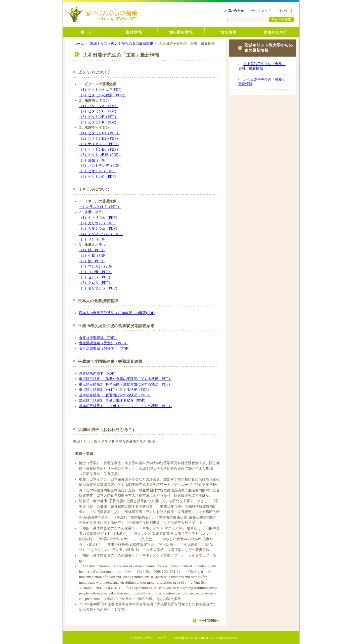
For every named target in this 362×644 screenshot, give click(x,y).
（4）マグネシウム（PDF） (101, 234)
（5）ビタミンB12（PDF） (100, 155)
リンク (283, 11)
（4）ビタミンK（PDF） (99, 122)
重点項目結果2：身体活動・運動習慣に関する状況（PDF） (125, 384)
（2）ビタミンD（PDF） (99, 111)
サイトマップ (261, 11)
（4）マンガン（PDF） (97, 266)
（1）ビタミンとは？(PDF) (100, 90)
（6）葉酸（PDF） (94, 160)
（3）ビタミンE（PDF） (98, 117)
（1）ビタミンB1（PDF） (99, 133)
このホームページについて (147, 638)
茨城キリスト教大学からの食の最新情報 (181, 32)
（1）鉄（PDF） (92, 250)
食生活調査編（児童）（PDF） (103, 343)
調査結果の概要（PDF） (98, 373)
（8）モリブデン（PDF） (99, 288)
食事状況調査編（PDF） (98, 338)
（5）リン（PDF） (94, 239)
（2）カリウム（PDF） (97, 223)
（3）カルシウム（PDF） (99, 228)
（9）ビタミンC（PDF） (98, 177)
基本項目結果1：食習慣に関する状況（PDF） (115, 395)
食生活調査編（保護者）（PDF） (105, 349)
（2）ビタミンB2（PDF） (99, 138)
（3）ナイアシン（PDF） (99, 144)
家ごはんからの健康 (103, 15)
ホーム (86, 32)
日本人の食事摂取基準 (97, 313)
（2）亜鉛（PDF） (94, 255)
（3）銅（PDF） (92, 261)
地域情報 (228, 32)
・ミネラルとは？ (93, 207)
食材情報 (134, 32)
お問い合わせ (234, 11)
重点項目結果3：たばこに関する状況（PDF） (115, 390)
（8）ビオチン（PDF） (97, 171)
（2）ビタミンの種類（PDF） (103, 95)
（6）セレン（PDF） (96, 277)
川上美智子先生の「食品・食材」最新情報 (262, 66)
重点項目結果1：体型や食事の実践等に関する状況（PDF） (125, 379)
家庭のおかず (276, 32)
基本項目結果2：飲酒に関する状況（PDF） (113, 401)
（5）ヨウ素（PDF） (96, 272)
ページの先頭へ (206, 621)
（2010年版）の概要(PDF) (135, 313)
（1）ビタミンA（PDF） (99, 106)
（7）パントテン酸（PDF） (101, 165)
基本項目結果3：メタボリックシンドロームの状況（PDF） (125, 406)
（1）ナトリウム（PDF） (99, 218)
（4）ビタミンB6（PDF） (99, 149)
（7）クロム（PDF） (96, 283)
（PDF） (114, 207)
